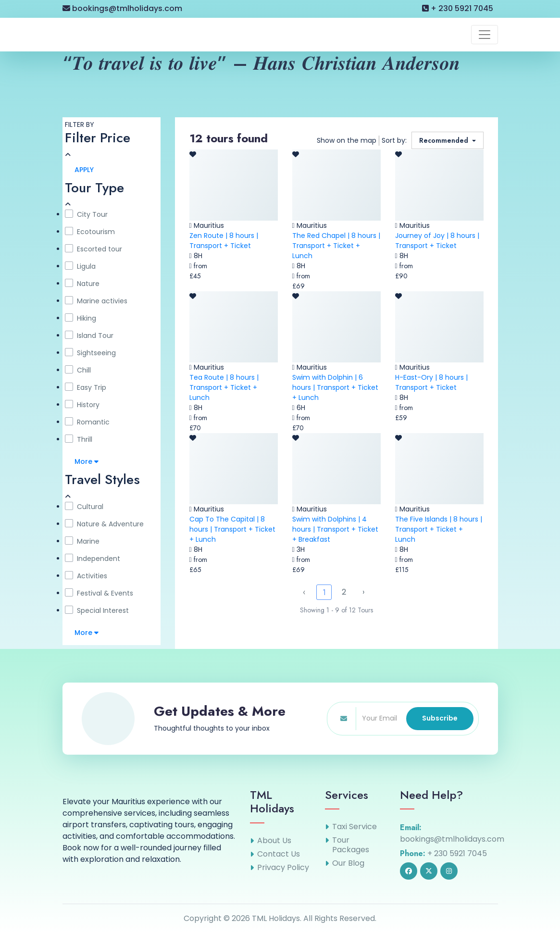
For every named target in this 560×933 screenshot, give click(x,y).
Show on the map (347, 140)
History (82, 405)
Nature (82, 284)
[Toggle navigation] (485, 35)
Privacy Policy (283, 868)
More (87, 461)
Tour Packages (351, 845)
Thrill (79, 439)
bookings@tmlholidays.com (122, 8)
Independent (93, 559)
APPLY (84, 170)
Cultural (84, 507)
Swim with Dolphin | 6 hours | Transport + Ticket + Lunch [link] (335, 387)
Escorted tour (93, 249)
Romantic (87, 422)
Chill (78, 370)
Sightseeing (90, 353)
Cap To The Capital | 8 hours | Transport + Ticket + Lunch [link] (232, 529)
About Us (274, 841)
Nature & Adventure (104, 524)
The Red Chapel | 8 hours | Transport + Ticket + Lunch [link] (336, 246)
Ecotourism (90, 232)
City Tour (86, 214)
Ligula (80, 266)
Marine (82, 541)
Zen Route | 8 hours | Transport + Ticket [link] (224, 241)
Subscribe (440, 718)
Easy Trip (86, 387)
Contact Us (279, 854)
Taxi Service (355, 827)
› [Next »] (363, 592)
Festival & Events (99, 593)
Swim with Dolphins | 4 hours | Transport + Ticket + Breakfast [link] (335, 529)
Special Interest (97, 610)
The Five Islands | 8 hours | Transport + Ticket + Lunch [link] (439, 529)
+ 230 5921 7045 (458, 8)
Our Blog (348, 863)
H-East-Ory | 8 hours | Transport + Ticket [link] (431, 382)
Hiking (81, 318)
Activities (86, 576)
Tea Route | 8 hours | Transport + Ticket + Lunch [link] (224, 387)
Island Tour (89, 336)
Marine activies (96, 301)
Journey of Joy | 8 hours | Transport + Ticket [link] (437, 241)
